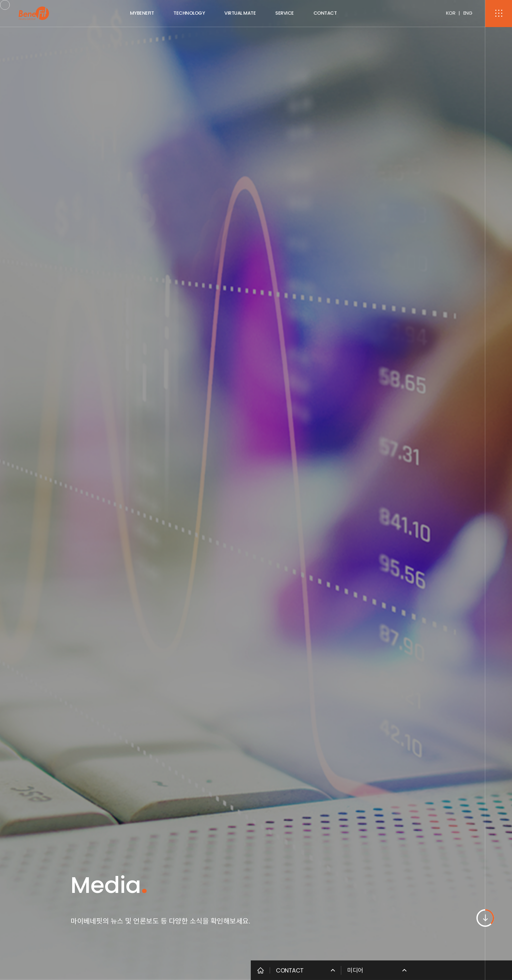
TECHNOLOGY (189, 13)
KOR (451, 13)
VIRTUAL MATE (240, 13)
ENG (468, 13)
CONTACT (325, 13)
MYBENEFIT (142, 13)
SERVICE (285, 13)
